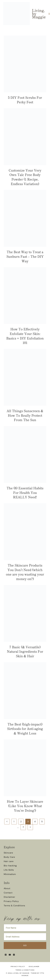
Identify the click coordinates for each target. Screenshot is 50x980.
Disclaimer (9, 897)
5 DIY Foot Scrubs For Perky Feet (25, 100)
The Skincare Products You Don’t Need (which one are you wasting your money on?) (25, 572)
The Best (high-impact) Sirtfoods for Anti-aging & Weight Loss (25, 729)
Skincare (8, 853)
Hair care (9, 861)
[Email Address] (25, 937)
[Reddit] (14, 955)
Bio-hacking (10, 866)
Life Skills (9, 870)
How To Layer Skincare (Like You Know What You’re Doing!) (25, 806)
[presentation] (25, 64)
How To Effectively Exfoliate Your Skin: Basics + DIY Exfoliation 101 (25, 336)
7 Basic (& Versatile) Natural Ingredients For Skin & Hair (25, 651)
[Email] (10, 955)
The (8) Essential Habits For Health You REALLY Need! (25, 492)
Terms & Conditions (14, 906)
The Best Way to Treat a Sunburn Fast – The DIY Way (25, 256)
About (7, 888)
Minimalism (10, 874)
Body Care (9, 857)
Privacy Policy (11, 901)
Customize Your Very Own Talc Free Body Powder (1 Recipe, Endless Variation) (25, 177)
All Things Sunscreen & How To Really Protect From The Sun (25, 415)
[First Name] (25, 928)
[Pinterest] (6, 955)
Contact (8, 893)
